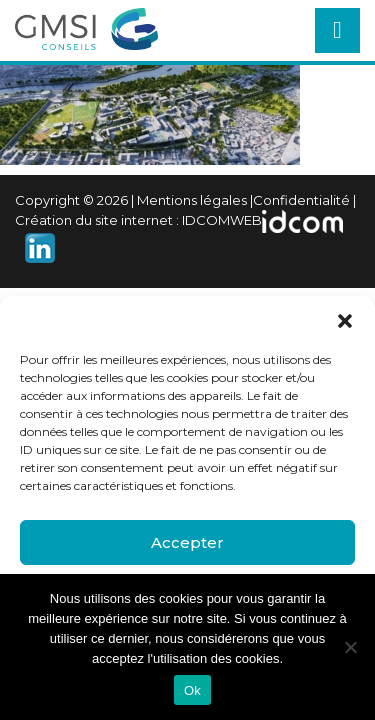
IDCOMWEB (222, 220)
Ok (192, 690)
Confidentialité (301, 200)
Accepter (187, 542)
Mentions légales (192, 200)
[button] (345, 321)
